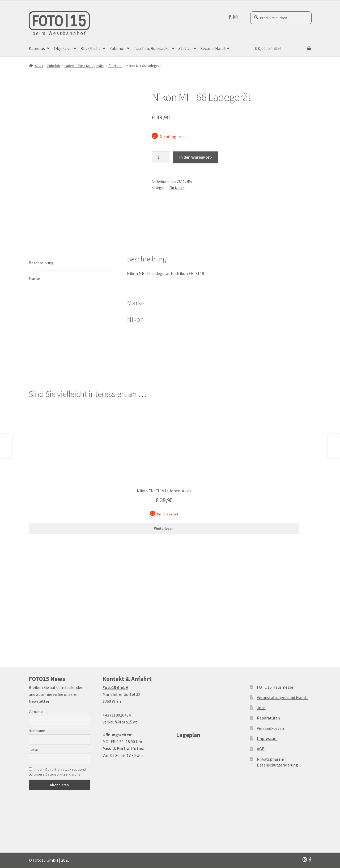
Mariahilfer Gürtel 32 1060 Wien (121, 694)
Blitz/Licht (90, 48)
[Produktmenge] (161, 158)
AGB (261, 749)
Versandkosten (270, 728)
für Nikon (115, 66)
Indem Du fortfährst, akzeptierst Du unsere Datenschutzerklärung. (58, 772)
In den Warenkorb (196, 157)
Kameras (37, 48)
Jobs (261, 708)
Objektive (63, 48)
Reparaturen (268, 718)
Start (39, 66)
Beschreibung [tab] (41, 263)
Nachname (37, 731)
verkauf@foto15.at (120, 722)
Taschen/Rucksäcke (152, 48)
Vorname (36, 712)
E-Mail (33, 750)
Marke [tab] (34, 278)
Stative (185, 48)
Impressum (267, 738)
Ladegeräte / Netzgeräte (84, 66)
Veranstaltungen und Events (283, 697)
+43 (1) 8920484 (117, 715)
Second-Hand (213, 48)
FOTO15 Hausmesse (275, 687)
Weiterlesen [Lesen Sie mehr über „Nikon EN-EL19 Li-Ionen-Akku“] (164, 528)
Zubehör (117, 48)
